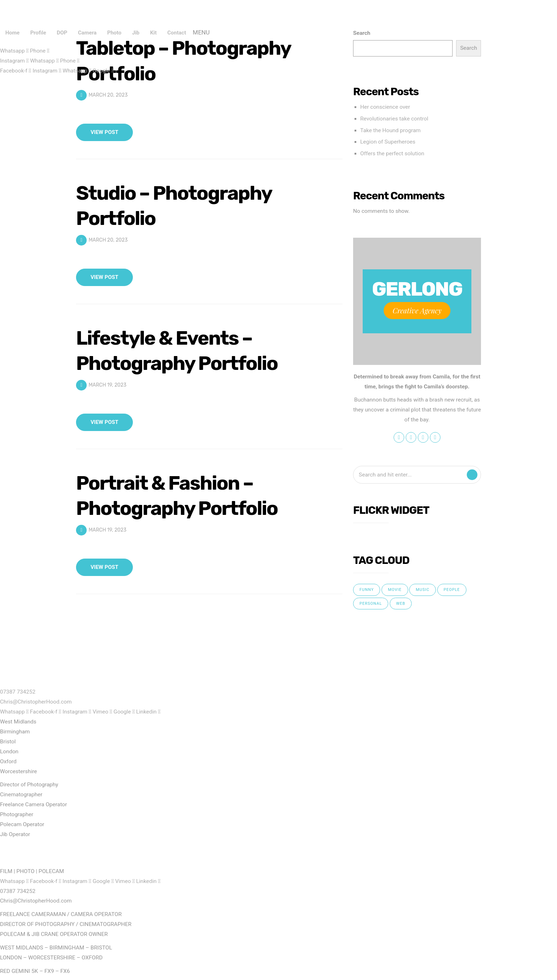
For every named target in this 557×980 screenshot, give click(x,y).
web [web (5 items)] (401, 604)
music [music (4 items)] (422, 590)
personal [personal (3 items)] (371, 604)
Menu (201, 33)
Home (12, 33)
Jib (136, 33)
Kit (153, 33)
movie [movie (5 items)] (395, 590)
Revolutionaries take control (394, 119)
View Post (104, 132)
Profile (38, 33)
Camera (87, 33)
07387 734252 (18, 692)
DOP (62, 33)
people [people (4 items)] (452, 590)
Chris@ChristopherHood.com (36, 702)
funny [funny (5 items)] (367, 590)
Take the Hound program (390, 130)
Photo (114, 33)
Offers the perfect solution (392, 154)
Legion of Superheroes (388, 142)
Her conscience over (385, 107)
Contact (177, 33)
